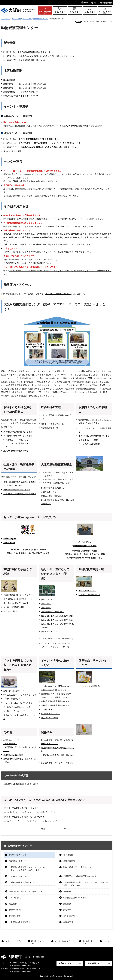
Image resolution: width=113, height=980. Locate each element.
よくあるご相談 (10, 611)
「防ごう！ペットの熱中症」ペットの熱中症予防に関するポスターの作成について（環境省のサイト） (48, 244)
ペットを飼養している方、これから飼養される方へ (18, 665)
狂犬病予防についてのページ (74, 219)
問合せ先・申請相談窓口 (89, 595)
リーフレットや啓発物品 (89, 686)
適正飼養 (13, 904)
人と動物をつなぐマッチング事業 (18, 436)
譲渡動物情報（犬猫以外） (53, 612)
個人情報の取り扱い (88, 942)
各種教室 (67, 892)
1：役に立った (12, 812)
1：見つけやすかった (15, 821)
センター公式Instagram (19, 517)
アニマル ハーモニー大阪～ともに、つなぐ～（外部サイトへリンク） (20, 443)
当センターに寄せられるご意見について (26, 892)
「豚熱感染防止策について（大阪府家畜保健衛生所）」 (28, 263)
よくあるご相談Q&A (18, 876)
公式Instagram (10, 539)
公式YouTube (9, 543)
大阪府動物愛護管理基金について (23, 882)
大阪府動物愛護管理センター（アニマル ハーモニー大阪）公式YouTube (86, 884)
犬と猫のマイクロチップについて (18, 711)
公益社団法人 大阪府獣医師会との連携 (80, 876)
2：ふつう (29, 812)
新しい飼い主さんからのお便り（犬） (57, 616)
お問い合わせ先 (10, 744)
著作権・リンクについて (39, 942)
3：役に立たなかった (48, 812)
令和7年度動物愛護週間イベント (33, 139)
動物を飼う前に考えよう (14, 691)
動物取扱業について (87, 591)
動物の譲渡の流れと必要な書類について (21, 96)
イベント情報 (15, 898)
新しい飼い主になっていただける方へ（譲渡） (55, 574)
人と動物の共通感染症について (17, 707)
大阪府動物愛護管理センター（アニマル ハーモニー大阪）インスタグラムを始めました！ (31, 869)
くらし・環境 (16, 19)
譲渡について (47, 600)
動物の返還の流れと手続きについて (79, 867)
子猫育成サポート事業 (88, 440)
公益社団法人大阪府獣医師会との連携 (20, 494)
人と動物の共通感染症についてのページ (61, 227)
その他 (8, 732)
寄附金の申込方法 (49, 492)
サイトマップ (107, 942)
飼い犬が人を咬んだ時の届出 (16, 603)
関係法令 (47, 732)
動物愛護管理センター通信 (85, 546)
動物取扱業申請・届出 (93, 569)
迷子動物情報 (9, 80)
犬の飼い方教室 (48, 710)
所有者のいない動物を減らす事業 (18, 432)
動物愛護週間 (15, 910)
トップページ (6, 19)
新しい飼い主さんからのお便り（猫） (57, 620)
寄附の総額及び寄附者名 (28, 52)
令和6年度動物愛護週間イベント (55, 705)
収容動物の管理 (51, 407)
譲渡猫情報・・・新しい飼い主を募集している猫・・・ (28, 88)
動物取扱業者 (15, 916)
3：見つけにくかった (53, 821)
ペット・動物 (27, 19)
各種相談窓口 (9, 595)
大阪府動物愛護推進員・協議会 (17, 490)
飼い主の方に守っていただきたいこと (20, 695)
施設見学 (67, 910)
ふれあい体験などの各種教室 (76, 126)
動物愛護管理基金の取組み (53, 488)
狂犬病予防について (12, 699)
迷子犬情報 (8, 599)
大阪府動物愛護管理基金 (56, 465)
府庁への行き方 (65, 963)
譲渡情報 (67, 904)
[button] (89, 3)
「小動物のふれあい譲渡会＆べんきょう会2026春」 (39, 56)
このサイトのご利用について (14, 942)
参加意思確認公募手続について (32, 60)
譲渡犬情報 (46, 604)
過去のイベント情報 (12, 151)
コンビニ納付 (69, 916)
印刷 (80, 22)
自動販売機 (68, 922)
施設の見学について (50, 428)
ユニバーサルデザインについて (65, 942)
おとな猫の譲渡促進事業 (89, 444)
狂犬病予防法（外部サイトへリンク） (57, 763)
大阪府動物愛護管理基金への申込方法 (28, 181)
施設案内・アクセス (18, 861)
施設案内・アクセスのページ (58, 294)
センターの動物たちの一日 (53, 424)
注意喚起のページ (69, 252)
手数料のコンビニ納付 (13, 755)
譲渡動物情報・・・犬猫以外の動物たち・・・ (24, 92)
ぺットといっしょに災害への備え (18, 703)
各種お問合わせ (94, 963)
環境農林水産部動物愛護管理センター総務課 (21, 784)
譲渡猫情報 (46, 608)
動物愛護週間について (51, 714)
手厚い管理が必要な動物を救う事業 (94, 436)
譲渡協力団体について (51, 632)
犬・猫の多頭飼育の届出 (14, 607)
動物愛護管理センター (41, 19)
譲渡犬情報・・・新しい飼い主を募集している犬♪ (25, 84)
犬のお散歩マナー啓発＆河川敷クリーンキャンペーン (42, 143)
